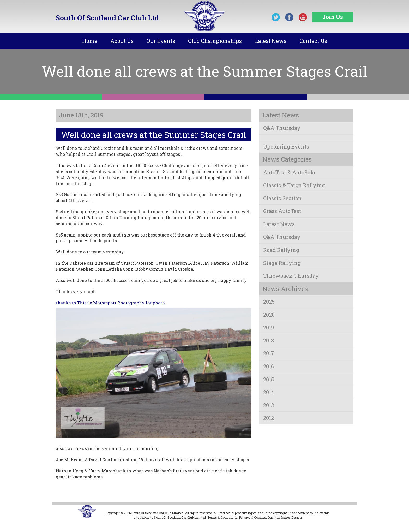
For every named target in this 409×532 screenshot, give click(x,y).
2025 (269, 302)
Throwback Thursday (291, 276)
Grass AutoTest (282, 211)
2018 (269, 340)
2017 (269, 353)
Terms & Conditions (222, 517)
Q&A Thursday (282, 128)
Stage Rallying (282, 263)
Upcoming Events (286, 146)
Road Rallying (281, 250)
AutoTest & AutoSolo (289, 172)
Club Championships (215, 41)
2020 (269, 315)
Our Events (161, 41)
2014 (269, 392)
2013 (269, 405)
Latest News (271, 41)
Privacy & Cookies (252, 517)
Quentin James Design (285, 517)
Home (90, 41)
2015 (269, 379)
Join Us (333, 17)
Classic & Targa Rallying (294, 185)
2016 (269, 366)
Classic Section (282, 198)
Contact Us (313, 41)
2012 (269, 418)
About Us (122, 41)
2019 (269, 327)
